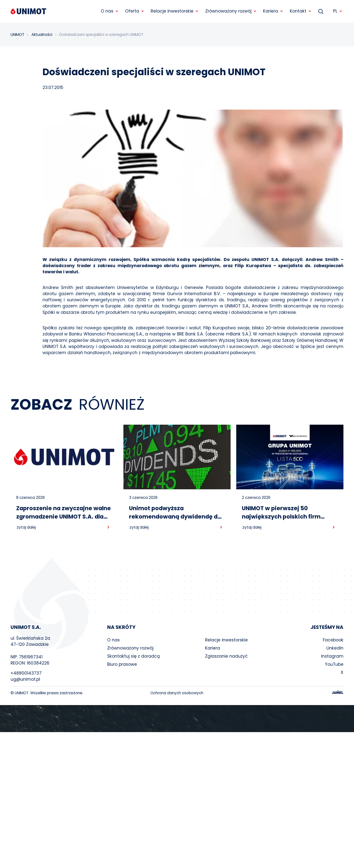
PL (338, 11)
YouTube (334, 664)
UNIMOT (17, 35)
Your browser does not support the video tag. (177, 719)
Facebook (333, 640)
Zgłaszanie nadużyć (226, 656)
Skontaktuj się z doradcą (133, 656)
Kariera (213, 648)
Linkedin (335, 648)
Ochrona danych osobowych (177, 693)
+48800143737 (26, 673)
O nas (113, 640)
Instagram (332, 656)
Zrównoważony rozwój (130, 648)
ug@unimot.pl (25, 679)
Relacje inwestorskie (226, 640)
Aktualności (42, 35)
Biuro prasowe (122, 664)
